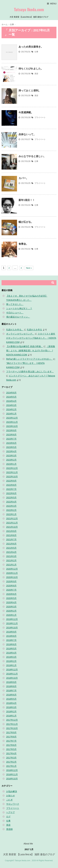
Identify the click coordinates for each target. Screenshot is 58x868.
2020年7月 (11, 590)
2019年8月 (11, 636)
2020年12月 (12, 569)
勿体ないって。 (27, 134)
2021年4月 (11, 552)
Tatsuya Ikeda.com (29, 9)
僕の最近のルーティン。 (18, 317)
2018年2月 (11, 712)
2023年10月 (12, 426)
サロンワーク (13, 804)
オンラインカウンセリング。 (20, 334)
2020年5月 (11, 598)
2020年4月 (11, 602)
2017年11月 (12, 724)
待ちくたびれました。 (31, 69)
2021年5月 (11, 548)
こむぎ (9, 800)
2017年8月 (11, 737)
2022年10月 (12, 477)
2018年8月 (11, 686)
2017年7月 (11, 741)
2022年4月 (11, 502)
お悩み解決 (12, 791)
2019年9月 (11, 632)
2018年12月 (12, 670)
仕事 (36, 52)
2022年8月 (11, 485)
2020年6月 (11, 594)
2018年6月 (11, 695)
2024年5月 (11, 397)
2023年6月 (11, 443)
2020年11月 (12, 573)
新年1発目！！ (27, 200)
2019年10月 (12, 628)
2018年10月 (12, 678)
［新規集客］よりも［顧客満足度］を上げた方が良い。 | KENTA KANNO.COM (31, 351)
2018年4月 (11, 703)
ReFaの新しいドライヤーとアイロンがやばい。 (29, 359)
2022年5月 (11, 498)
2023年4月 (11, 451)
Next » (29, 268)
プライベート (40, 117)
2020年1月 (11, 615)
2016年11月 (12, 774)
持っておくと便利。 (30, 91)
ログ (8, 817)
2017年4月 (11, 753)
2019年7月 (11, 640)
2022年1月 (11, 514)
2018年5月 (11, 699)
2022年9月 (11, 481)
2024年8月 (11, 393)
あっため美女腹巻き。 (31, 47)
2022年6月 (11, 493)
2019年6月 (11, 644)
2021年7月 (11, 540)
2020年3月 (11, 607)
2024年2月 (11, 409)
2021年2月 (11, 560)
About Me (28, 844)
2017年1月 (11, 766)
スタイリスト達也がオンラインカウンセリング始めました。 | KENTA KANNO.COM (31, 338)
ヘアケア (11, 812)
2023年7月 (11, 439)
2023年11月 (12, 422)
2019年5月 (11, 649)
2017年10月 (12, 728)
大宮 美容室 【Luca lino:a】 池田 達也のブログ (29, 854)
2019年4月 (11, 653)
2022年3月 (11, 506)
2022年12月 (12, 468)
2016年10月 (12, 779)
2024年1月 (11, 414)
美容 (36, 74)
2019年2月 (11, 661)
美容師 (9, 829)
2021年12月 (12, 519)
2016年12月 (12, 770)
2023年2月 (11, 460)
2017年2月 (11, 762)
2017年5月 (11, 749)
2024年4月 (11, 401)
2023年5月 (11, 447)
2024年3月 (11, 405)
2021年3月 (11, 556)
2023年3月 (11, 456)
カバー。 (24, 178)
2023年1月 (11, 464)
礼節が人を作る (34, 330)
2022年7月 (11, 489)
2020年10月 (12, 577)
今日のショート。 (15, 313)
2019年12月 (12, 619)
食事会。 (24, 244)
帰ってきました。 (15, 304)
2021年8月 (11, 535)
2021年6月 (11, 544)
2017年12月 (12, 720)
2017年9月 (11, 733)
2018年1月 (11, 716)
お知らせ (11, 796)
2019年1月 (11, 665)
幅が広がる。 (26, 222)
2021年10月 (12, 527)
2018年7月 (11, 691)
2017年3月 (11, 758)
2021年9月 (11, 531)
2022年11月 (12, 472)
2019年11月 (12, 623)
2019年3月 (11, 657)
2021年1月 (11, 565)
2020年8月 (11, 586)
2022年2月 (11, 510)
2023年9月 (11, 430)
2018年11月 (12, 674)
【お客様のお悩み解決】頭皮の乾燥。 (25, 346)
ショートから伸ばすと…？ (19, 308)
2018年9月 (11, 682)
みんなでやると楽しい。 (32, 156)
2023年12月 (12, 418)
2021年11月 (12, 523)
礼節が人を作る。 (15, 330)
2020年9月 (11, 581)
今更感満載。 (26, 112)
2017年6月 (11, 745)
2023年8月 (11, 435)
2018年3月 (11, 707)
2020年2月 (11, 611)
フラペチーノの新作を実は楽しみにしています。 (30, 372)
